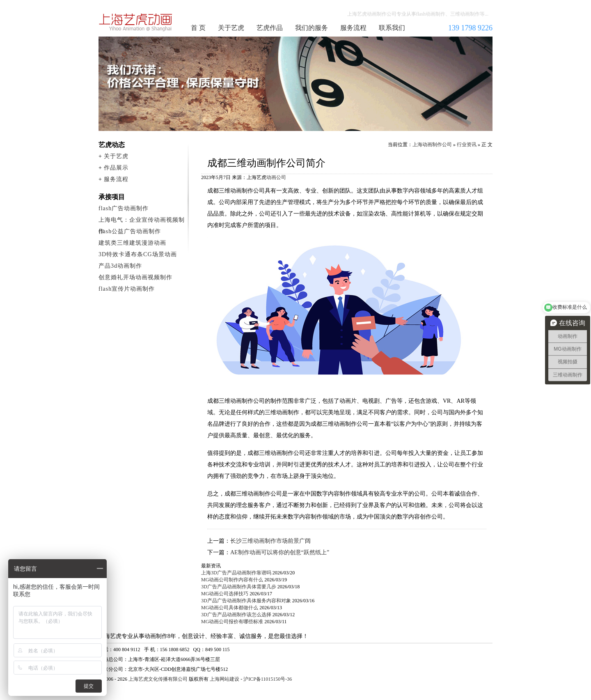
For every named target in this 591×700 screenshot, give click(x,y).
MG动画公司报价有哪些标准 (232, 622)
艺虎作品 (270, 28)
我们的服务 (312, 28)
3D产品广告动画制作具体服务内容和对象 (246, 601)
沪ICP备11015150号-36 (268, 679)
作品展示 (116, 168)
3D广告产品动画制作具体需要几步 (239, 587)
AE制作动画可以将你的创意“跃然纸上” (280, 552)
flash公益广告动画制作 (130, 231)
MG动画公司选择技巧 (225, 594)
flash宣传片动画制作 (127, 289)
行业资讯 (467, 145)
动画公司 (276, 177)
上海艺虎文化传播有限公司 (158, 679)
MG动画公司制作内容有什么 (232, 580)
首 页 (198, 28)
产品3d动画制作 (120, 266)
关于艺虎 (231, 28)
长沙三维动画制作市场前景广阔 (270, 541)
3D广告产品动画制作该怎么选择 (236, 615)
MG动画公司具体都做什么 (230, 608)
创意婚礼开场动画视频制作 (135, 277)
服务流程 (353, 28)
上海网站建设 (224, 679)
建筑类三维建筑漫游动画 (132, 243)
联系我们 (392, 28)
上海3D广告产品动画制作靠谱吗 (236, 573)
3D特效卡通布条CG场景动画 (138, 254)
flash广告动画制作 (124, 208)
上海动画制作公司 (136, 22)
